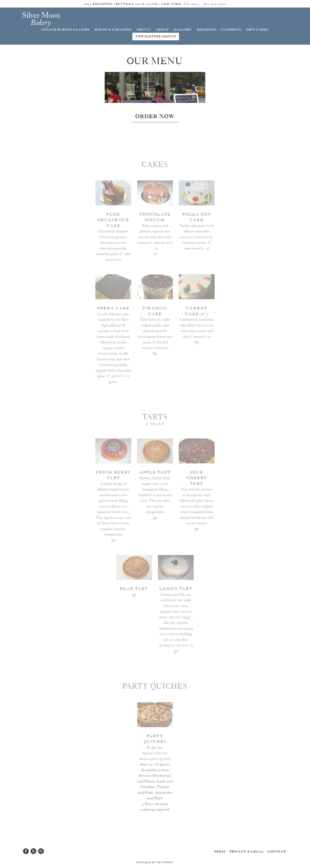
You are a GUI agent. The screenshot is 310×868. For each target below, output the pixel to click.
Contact (277, 852)
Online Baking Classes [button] (65, 30)
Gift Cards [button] (257, 30)
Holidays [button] (207, 30)
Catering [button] (231, 30)
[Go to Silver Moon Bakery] (142, 4)
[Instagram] (41, 851)
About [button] (162, 30)
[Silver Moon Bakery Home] (41, 19)
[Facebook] (26, 851)
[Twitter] (33, 851)
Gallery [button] (183, 30)
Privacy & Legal (247, 852)
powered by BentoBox (155, 862)
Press (220, 852)
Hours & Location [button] (113, 30)
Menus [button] (144, 30)
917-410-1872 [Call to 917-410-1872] (215, 4)
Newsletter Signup (156, 36)
